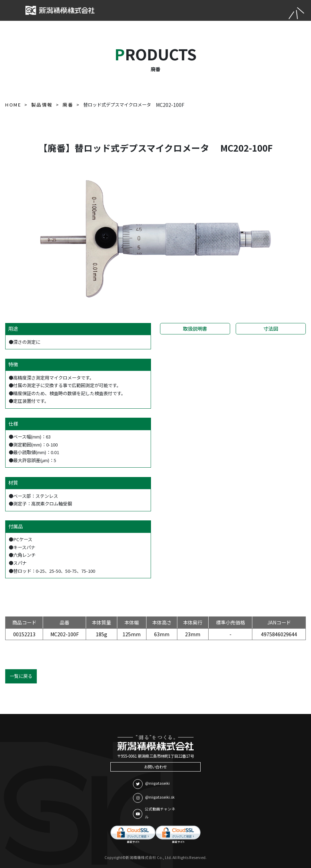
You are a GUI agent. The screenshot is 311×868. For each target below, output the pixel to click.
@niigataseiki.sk (154, 798)
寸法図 (271, 329)
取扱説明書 (195, 329)
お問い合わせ (155, 767)
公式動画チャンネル (154, 813)
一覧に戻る (21, 676)
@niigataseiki (151, 784)
